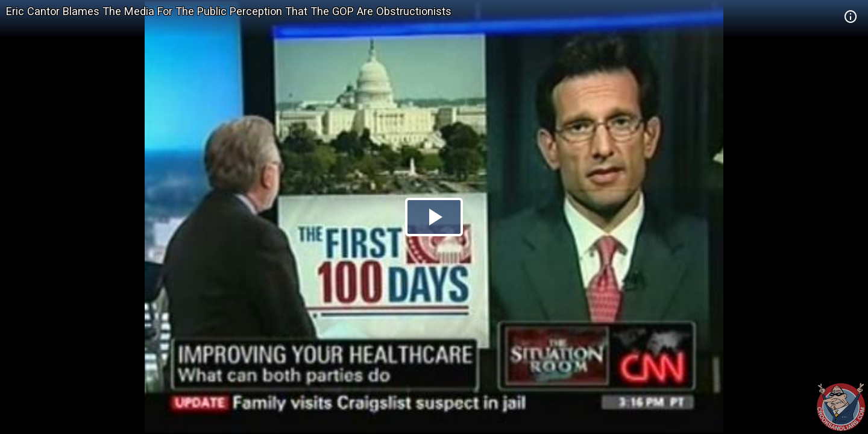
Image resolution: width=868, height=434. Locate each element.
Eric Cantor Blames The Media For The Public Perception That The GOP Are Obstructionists (229, 11)
